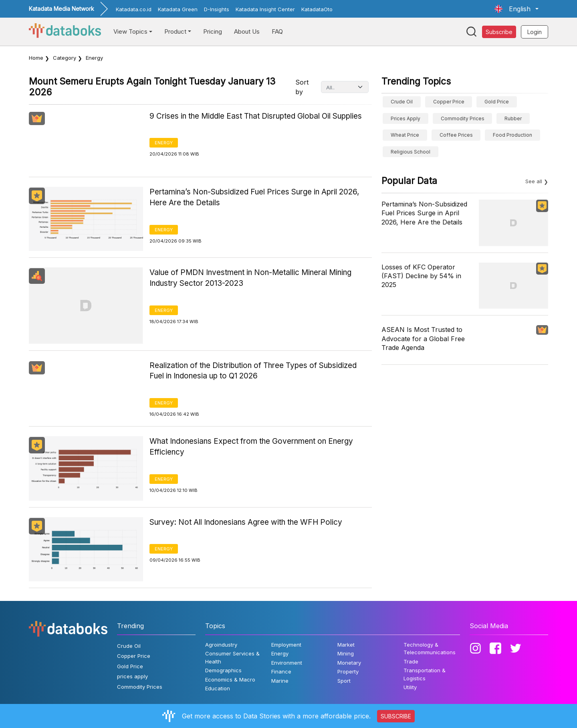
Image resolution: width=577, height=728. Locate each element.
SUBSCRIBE (396, 716)
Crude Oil (402, 102)
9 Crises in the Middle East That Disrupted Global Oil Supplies (256, 116)
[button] (516, 9)
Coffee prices (456, 135)
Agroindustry (221, 645)
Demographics (223, 670)
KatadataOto (317, 9)
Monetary (349, 663)
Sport (344, 681)
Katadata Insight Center (265, 9)
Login (535, 32)
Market (346, 645)
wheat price (405, 135)
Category (65, 58)
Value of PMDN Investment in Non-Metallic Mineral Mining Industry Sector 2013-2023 (250, 278)
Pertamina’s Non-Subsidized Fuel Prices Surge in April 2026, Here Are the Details (254, 197)
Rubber (513, 118)
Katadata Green (178, 9)
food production (512, 135)
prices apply (406, 118)
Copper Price (449, 102)
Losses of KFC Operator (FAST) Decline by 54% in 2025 (421, 276)
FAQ (277, 31)
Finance (281, 671)
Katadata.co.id (134, 9)
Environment (287, 663)
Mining (346, 653)
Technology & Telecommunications (430, 649)
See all (534, 181)
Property (348, 671)
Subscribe (499, 32)
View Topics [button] (130, 31)
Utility (410, 687)
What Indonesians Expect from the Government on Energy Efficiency (251, 447)
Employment (286, 645)
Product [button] (175, 31)
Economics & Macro (230, 679)
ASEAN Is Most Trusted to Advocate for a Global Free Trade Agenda (423, 339)
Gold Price (497, 102)
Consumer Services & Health (232, 657)
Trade (411, 661)
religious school (411, 152)
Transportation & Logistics (425, 674)
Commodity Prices (463, 118)
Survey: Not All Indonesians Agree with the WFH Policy (246, 522)
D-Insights (217, 9)
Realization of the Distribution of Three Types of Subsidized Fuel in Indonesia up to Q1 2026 (253, 371)
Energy (164, 143)
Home (36, 58)
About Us (247, 31)
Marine (280, 681)
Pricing (213, 31)
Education (218, 688)
